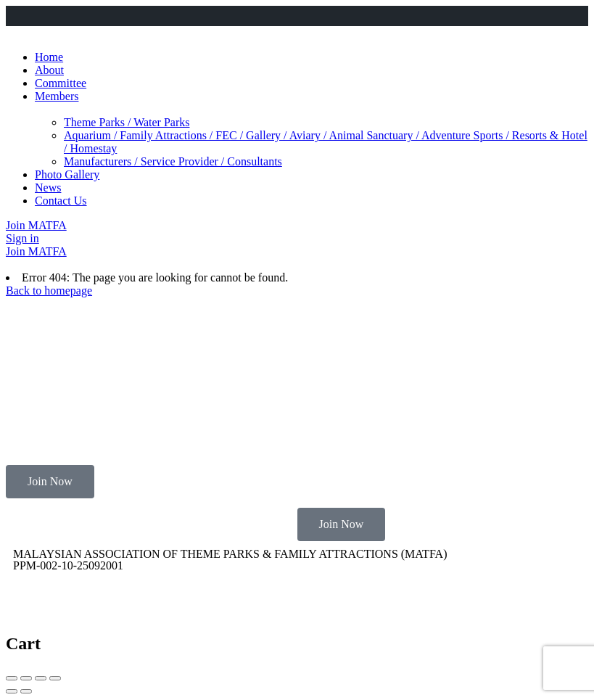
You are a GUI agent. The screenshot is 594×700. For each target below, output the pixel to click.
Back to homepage (49, 291)
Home (49, 57)
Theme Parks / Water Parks (127, 122)
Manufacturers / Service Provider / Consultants (173, 161)
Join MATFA (36, 225)
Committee (61, 83)
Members (57, 96)
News (48, 188)
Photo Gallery (67, 174)
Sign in (22, 238)
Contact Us (61, 201)
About (49, 70)
